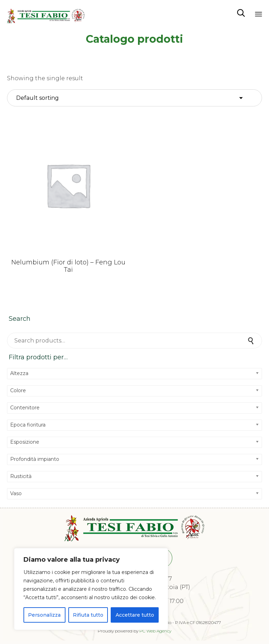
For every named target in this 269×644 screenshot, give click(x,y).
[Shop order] (134, 98)
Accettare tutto (135, 615)
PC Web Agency (155, 631)
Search (251, 341)
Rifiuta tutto (88, 615)
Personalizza (44, 615)
